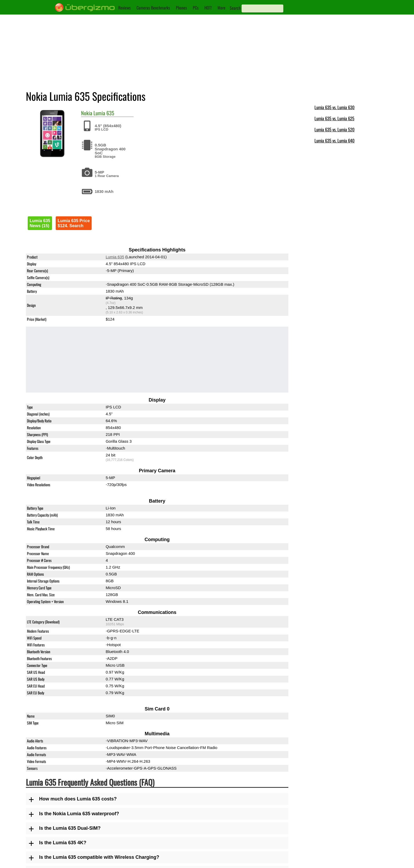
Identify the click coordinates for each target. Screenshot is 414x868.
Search (235, 8)
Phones (181, 8)
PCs (196, 8)
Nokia (87, 113)
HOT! (208, 8)
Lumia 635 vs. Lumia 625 (334, 118)
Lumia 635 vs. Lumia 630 (335, 107)
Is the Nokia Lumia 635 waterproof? (79, 814)
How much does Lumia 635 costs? (78, 799)
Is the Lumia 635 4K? (63, 843)
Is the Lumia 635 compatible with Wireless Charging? (99, 857)
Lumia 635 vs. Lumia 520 (335, 129)
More (222, 8)
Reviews (124, 8)
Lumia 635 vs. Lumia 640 (335, 140)
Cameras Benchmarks (153, 8)
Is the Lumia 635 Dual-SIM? (70, 828)
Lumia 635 (104, 113)
